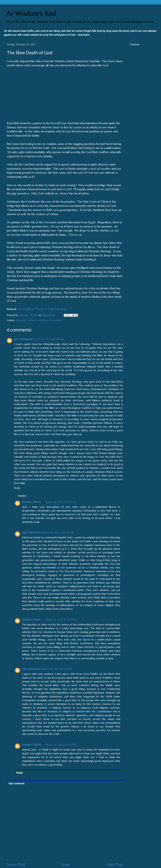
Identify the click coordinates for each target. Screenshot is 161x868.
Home (66, 864)
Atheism (20, 320)
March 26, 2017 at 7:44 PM (61, 620)
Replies (22, 496)
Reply (17, 488)
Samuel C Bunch (31, 502)
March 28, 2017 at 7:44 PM (57, 669)
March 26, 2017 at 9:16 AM (49, 339)
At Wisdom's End (31, 13)
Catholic (31, 320)
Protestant (56, 320)
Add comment (16, 783)
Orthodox (43, 320)
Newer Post (16, 864)
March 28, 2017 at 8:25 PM (61, 745)
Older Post (115, 864)
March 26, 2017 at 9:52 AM (61, 502)
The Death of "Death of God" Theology (42, 309)
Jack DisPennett (23, 339)
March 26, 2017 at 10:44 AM (57, 533)
